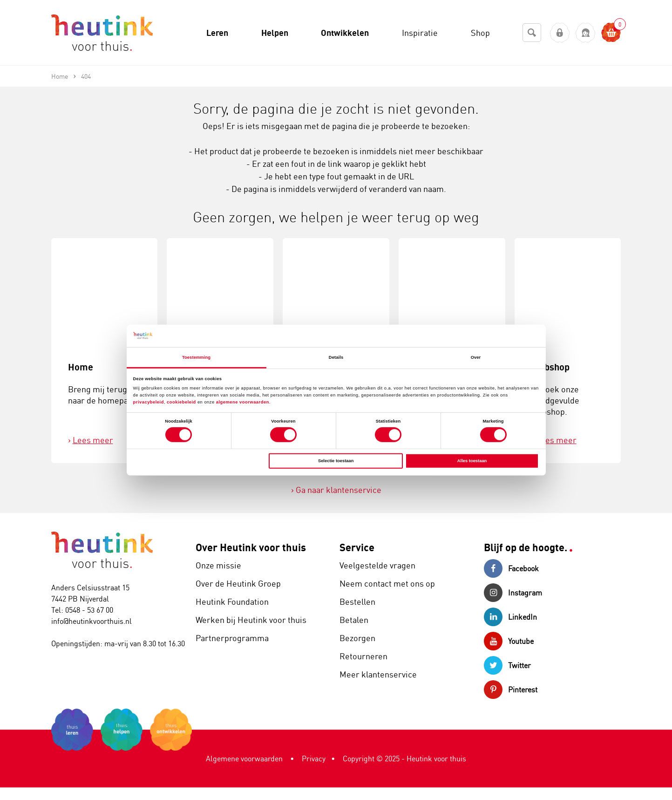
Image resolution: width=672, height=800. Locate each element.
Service (357, 547)
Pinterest (511, 690)
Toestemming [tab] (196, 357)
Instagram (513, 593)
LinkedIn (510, 617)
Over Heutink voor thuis (251, 547)
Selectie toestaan (336, 461)
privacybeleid (149, 402)
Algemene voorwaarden (244, 759)
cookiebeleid (182, 402)
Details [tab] (336, 357)
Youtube (509, 641)
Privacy (314, 759)
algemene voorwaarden (243, 402)
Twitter (507, 665)
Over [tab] (476, 357)
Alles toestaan (472, 461)
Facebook (511, 568)
